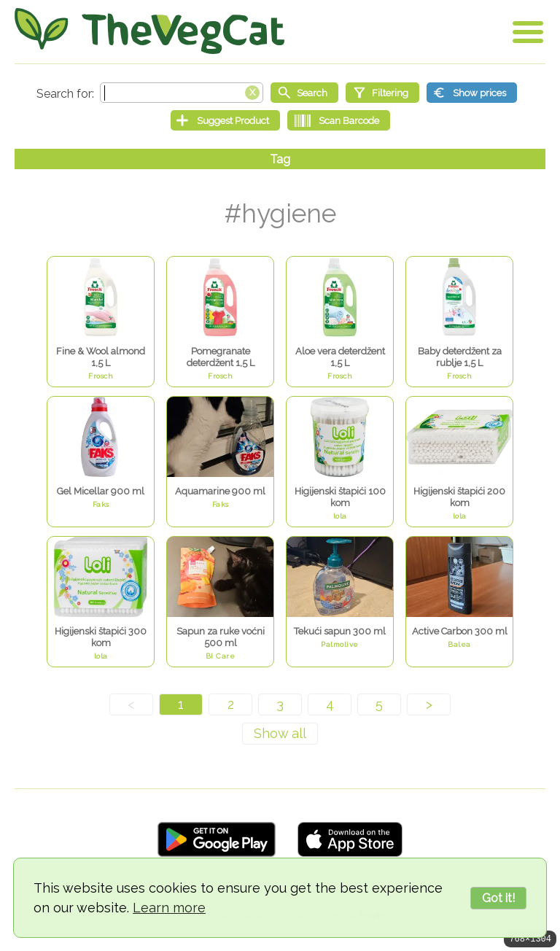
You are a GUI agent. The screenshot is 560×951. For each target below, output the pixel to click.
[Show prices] (472, 93)
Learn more (169, 908)
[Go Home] (149, 31)
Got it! (498, 898)
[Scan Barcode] (339, 120)
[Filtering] (382, 93)
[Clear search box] (252, 91)
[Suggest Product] (225, 120)
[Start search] (304, 93)
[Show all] (280, 734)
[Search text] (182, 93)
